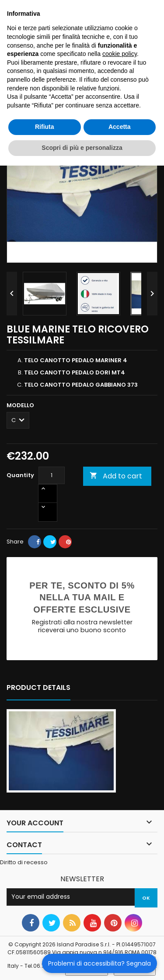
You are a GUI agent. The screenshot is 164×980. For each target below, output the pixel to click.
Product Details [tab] (38, 687)
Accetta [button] (120, 127)
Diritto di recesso (24, 862)
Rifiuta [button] (45, 127)
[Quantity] (52, 475)
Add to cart (116, 476)
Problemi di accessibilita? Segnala (99, 963)
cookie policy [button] (120, 54)
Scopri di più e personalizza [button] (82, 148)
